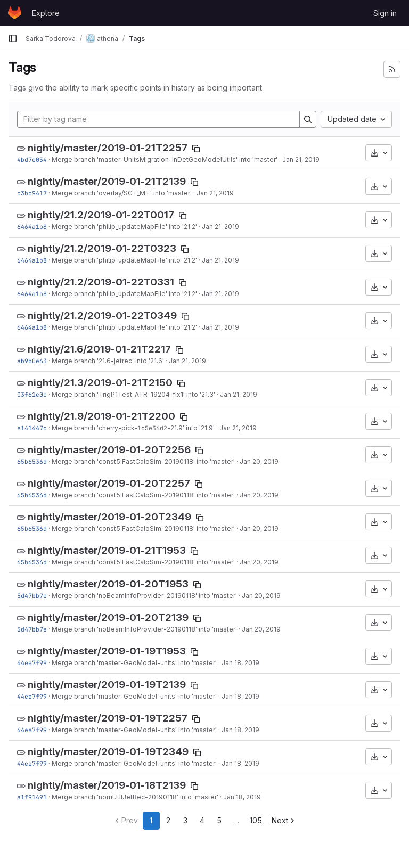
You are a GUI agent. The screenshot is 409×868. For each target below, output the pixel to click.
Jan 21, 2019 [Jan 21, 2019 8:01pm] (215, 193)
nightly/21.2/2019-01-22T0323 (102, 248)
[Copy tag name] (196, 149)
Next (284, 820)
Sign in (385, 13)
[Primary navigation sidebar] (13, 38)
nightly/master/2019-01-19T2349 (108, 752)
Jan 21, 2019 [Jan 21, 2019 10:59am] (187, 361)
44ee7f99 (32, 663)
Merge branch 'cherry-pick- (95, 428)
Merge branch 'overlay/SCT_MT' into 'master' (122, 193)
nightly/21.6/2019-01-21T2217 (99, 349)
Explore (46, 13)
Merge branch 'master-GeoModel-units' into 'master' (134, 663)
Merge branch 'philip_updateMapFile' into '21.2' (124, 227)
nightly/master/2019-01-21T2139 (107, 181)
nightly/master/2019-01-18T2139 (107, 785)
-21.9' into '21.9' (191, 428)
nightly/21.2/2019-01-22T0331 (101, 282)
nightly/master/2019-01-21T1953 (107, 550)
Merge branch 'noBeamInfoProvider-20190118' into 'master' (144, 596)
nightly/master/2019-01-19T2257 (108, 718)
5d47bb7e (32, 596)
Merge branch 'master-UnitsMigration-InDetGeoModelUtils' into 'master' (165, 159)
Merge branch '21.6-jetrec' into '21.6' (108, 361)
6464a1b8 (32, 227)
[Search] (308, 119)
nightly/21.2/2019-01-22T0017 (101, 215)
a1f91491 (32, 797)
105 (256, 820)
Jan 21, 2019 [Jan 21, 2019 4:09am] (238, 428)
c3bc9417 (32, 193)
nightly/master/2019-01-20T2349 (109, 517)
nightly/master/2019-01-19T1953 (107, 651)
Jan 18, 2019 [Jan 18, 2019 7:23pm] (242, 797)
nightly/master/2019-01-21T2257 (108, 148)
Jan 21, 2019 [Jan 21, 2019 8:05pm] (301, 159)
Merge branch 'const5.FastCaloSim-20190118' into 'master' (143, 461)
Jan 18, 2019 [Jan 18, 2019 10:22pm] (240, 663)
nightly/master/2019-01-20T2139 (108, 617)
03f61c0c (32, 394)
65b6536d (32, 461)
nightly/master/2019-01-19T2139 (107, 685)
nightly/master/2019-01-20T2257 (109, 483)
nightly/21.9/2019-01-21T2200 (101, 416)
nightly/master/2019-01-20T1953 (108, 584)
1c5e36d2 (152, 428)
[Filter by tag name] (158, 119)
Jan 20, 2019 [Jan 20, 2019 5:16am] (261, 596)
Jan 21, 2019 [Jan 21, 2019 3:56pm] (220, 227)
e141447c (32, 428)
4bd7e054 (32, 159)
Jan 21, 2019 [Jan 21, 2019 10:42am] (239, 394)
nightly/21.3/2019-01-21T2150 (100, 383)
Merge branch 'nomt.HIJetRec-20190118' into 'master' (135, 797)
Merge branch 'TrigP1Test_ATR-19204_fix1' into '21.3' (133, 394)
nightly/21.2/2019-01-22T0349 (102, 316)
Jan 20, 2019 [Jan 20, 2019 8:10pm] (259, 461)
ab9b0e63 (32, 361)
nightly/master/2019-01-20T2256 (109, 450)
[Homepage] (15, 13)
